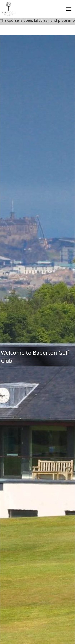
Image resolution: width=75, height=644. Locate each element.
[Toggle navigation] (69, 9)
